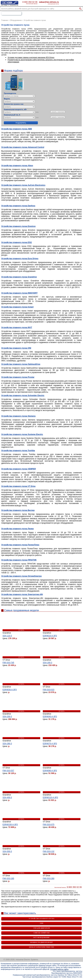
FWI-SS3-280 (49, 878)
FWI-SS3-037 (8, 771)
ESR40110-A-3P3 (50, 798)
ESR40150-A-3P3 (10, 825)
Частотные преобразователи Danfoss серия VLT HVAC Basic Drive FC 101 (52, 977)
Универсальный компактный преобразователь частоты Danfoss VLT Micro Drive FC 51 (47, 975)
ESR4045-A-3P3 (50, 717)
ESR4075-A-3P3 (50, 744)
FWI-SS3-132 (49, 851)
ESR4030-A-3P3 (10, 690)
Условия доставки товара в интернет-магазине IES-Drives (31, 57)
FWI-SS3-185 (8, 878)
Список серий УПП (42, 933)
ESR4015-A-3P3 (50, 636)
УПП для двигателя (41, 928)
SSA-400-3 (7, 798)
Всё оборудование (41, 938)
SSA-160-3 (47, 663)
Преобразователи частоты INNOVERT (67, 973)
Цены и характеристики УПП (41, 947)
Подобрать (21, 123)
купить (21, 630)
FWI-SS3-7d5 (8, 663)
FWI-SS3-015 (49, 690)
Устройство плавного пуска (41, 919)
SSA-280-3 (7, 744)
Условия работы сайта (59, 969)
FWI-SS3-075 (49, 825)
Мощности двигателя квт (41, 942)
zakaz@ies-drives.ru (49, 2)
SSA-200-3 (7, 717)
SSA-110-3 (7, 636)
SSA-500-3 (7, 851)
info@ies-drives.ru (48, 967)
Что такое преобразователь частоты (67, 971)
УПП (41, 923)
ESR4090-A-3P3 (50, 771)
